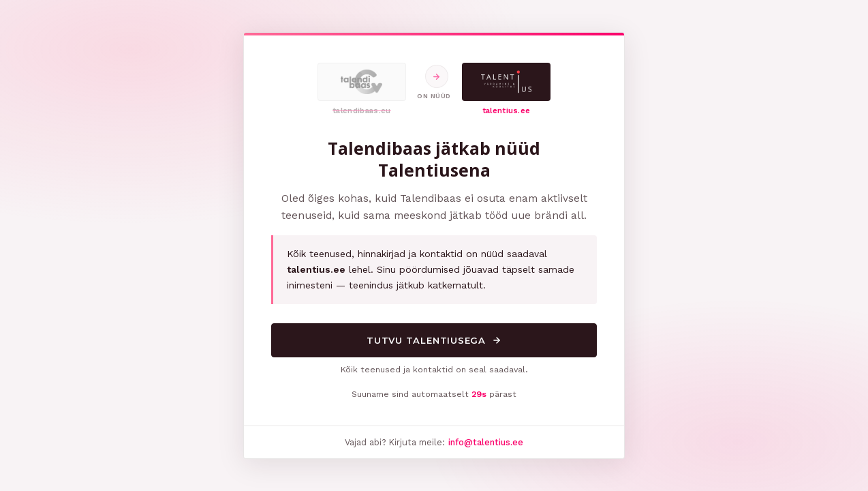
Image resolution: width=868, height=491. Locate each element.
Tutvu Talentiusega (434, 340)
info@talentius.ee (486, 442)
